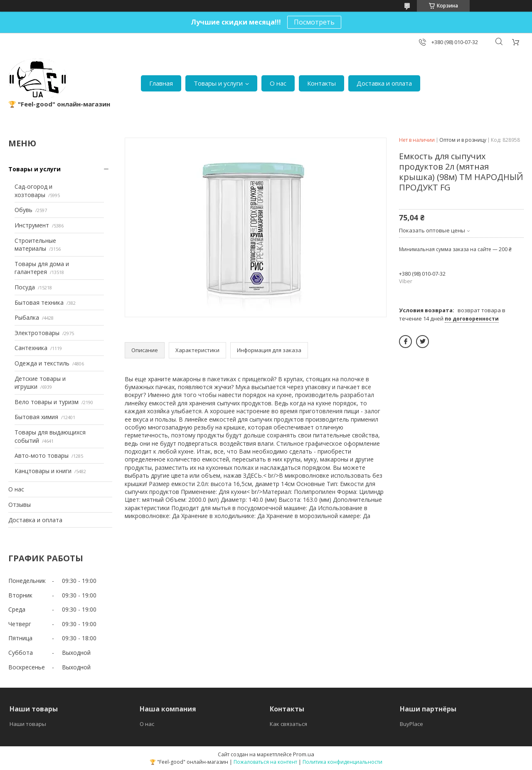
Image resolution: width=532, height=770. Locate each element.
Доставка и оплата (384, 83)
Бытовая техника (39, 302)
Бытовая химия (36, 417)
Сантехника (31, 348)
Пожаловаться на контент (265, 762)
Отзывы (20, 505)
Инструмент (32, 225)
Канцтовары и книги (43, 471)
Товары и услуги (218, 83)
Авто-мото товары (42, 455)
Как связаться (288, 724)
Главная (161, 83)
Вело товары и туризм (47, 402)
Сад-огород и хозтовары (33, 191)
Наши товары (28, 724)
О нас (278, 83)
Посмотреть (314, 22)
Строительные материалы (35, 245)
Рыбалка (27, 317)
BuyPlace (411, 724)
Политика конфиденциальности (342, 762)
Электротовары (37, 333)
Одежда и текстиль (42, 363)
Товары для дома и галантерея (42, 268)
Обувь (23, 210)
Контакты (321, 83)
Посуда (25, 287)
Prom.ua (304, 754)
